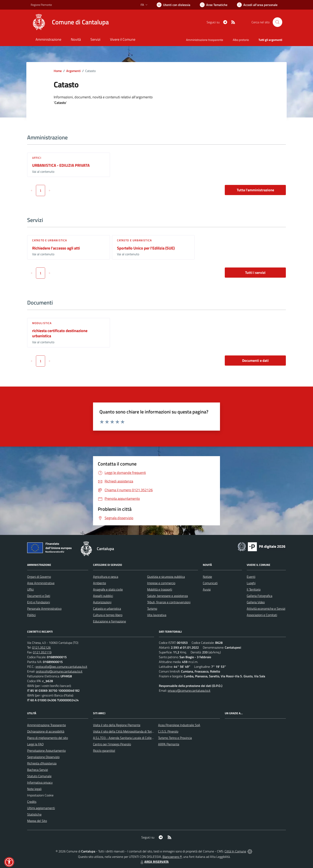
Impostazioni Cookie (40, 795)
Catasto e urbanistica (50, 240)
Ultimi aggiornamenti (41, 808)
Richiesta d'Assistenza (42, 763)
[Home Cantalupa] (70, 22)
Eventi (251, 577)
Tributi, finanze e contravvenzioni (169, 602)
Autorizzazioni (102, 602)
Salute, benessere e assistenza (167, 596)
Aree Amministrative (41, 583)
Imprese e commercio (161, 583)
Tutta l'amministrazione (255, 190)
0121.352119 (42, 652)
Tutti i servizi (255, 273)
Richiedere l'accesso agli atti (56, 248)
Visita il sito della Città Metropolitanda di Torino (124, 731)
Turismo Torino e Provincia (175, 738)
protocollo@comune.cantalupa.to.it (59, 671)
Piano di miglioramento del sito (48, 738)
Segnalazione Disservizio (43, 757)
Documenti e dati (255, 361)
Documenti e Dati (39, 596)
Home (58, 71)
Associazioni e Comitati (262, 615)
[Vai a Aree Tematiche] (214, 5)
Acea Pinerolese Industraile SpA (179, 725)
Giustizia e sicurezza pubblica (166, 577)
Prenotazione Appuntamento (46, 751)
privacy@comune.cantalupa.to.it (189, 690)
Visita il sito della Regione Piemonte (117, 725)
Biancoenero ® (172, 857)
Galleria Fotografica (260, 596)
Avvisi (207, 589)
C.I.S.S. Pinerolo (168, 731)
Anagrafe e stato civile (108, 589)
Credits (32, 802)
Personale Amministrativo (44, 609)
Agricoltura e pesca (106, 577)
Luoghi (251, 583)
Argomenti (73, 71)
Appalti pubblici (103, 596)
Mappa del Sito (37, 821)
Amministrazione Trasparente (47, 725)
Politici (31, 615)
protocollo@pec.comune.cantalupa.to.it (61, 667)
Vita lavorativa (157, 615)
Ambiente (100, 583)
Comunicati (210, 583)
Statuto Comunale (39, 776)
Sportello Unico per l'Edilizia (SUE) (146, 248)
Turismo (152, 609)
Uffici (37, 158)
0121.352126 (41, 647)
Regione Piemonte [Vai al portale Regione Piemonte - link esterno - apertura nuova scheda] (41, 5)
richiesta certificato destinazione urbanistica (60, 333)
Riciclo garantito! (104, 751)
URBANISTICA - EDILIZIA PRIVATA (61, 165)
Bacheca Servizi (38, 770)
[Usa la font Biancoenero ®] (173, 5)
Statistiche (34, 814)
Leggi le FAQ (35, 744)
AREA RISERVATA (154, 862)
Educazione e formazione (109, 621)
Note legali (34, 789)
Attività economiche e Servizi (266, 609)
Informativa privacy (40, 782)
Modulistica (42, 323)
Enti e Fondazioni (39, 602)
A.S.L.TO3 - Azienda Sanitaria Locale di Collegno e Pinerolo (132, 738)
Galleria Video (256, 602)
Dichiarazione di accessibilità (46, 731)
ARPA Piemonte (169, 744)
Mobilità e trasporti (160, 589)
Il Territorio (254, 589)
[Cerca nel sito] (277, 22)
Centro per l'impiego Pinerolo (112, 744)
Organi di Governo (39, 577)
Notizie (207, 577)
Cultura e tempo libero (108, 615)
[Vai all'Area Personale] (257, 5)
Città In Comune (235, 851)
